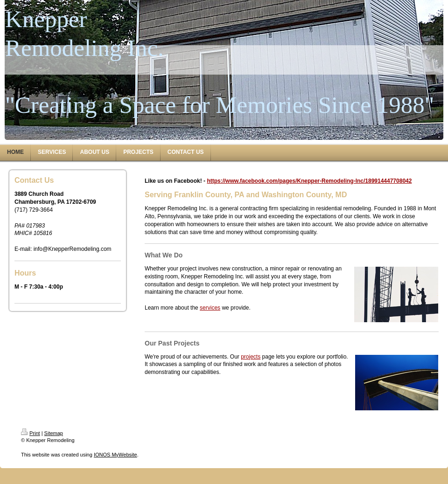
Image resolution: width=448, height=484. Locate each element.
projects (251, 357)
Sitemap (54, 433)
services (210, 308)
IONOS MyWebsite (115, 455)
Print (31, 433)
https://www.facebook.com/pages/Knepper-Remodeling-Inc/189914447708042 (309, 181)
